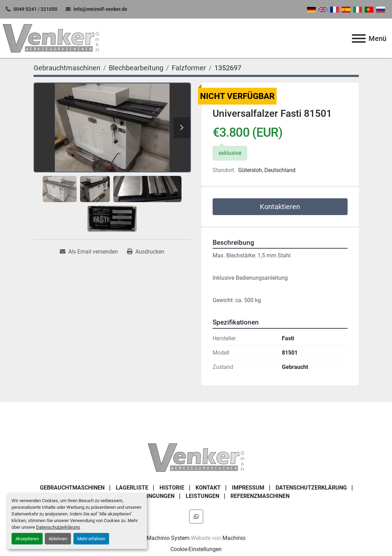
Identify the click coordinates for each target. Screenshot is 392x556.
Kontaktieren (280, 207)
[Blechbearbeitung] (136, 68)
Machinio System (168, 538)
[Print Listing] (146, 252)
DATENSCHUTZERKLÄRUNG (311, 488)
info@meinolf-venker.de (100, 9)
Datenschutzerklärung (58, 527)
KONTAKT (208, 488)
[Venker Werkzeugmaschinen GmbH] (196, 457)
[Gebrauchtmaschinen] (67, 68)
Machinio (234, 538)
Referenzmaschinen (260, 496)
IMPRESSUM (248, 488)
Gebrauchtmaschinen (72, 488)
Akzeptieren (27, 539)
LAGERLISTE (132, 488)
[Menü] (359, 38)
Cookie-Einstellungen (196, 549)
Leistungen (202, 496)
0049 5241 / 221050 (35, 9)
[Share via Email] (89, 252)
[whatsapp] (196, 516)
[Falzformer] (189, 68)
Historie (172, 488)
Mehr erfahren (91, 539)
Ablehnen (58, 539)
